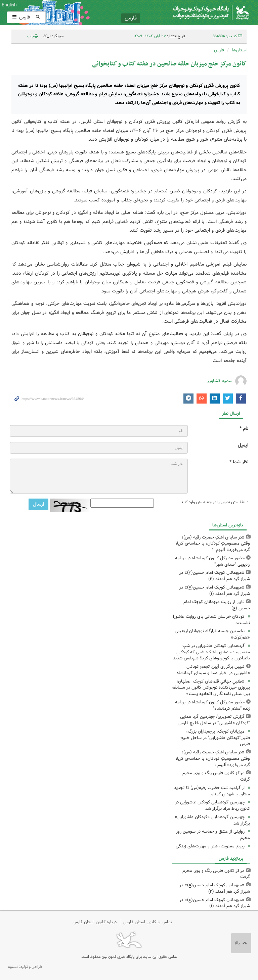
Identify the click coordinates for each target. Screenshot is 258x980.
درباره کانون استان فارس (95, 922)
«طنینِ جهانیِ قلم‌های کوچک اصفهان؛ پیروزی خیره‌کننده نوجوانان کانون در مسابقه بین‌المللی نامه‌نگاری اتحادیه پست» (211, 688)
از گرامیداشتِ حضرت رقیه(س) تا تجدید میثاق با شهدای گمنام (212, 791)
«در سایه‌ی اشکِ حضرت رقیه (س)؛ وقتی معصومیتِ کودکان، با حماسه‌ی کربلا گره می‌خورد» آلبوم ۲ (213, 544)
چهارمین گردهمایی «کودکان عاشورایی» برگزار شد (212, 820)
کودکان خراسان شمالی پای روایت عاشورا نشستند (211, 620)
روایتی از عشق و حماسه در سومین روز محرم (213, 835)
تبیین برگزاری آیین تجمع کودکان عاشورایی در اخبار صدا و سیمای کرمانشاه (213, 670)
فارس (20, 17)
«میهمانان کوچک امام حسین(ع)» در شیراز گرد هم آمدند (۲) (215, 576)
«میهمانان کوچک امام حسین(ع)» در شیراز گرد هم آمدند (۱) (215, 591)
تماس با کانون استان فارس (148, 922)
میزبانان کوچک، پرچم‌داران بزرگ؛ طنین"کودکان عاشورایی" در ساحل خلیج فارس (215, 738)
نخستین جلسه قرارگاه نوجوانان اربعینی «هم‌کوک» (212, 634)
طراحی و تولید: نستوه (25, 967)
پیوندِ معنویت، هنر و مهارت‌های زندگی (210, 846)
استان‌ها (239, 50)
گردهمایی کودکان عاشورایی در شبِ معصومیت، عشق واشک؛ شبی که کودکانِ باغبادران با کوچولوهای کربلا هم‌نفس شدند (211, 652)
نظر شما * (239, 462)
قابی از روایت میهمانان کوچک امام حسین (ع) (217, 605)
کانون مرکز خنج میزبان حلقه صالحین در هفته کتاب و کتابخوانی (169, 64)
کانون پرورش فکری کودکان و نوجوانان (170, 13)
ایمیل (243, 445)
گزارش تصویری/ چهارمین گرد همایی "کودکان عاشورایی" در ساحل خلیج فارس (214, 720)
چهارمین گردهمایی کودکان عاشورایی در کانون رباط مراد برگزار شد (212, 805)
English (9, 5)
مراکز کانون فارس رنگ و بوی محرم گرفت (216, 776)
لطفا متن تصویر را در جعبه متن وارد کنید (215, 502)
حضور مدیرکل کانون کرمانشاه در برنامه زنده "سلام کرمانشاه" (212, 705)
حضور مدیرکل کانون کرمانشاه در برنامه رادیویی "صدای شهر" (212, 561)
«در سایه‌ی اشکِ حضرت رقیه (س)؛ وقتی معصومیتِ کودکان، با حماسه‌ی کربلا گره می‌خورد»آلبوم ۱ (213, 759)
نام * (244, 429)
